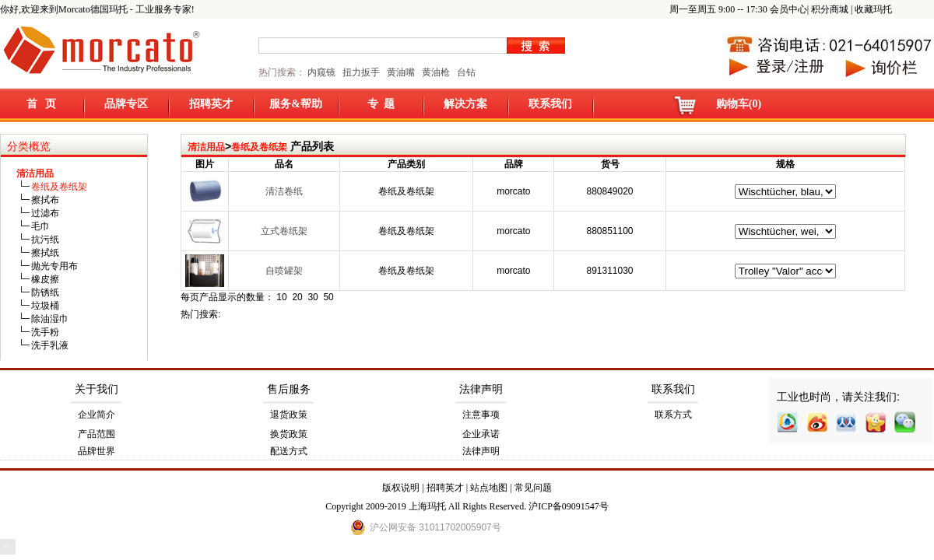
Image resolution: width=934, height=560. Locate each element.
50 (328, 297)
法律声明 (481, 389)
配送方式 (289, 451)
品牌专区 (126, 104)
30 (313, 297)
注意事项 (481, 415)
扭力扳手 (361, 72)
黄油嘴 (401, 72)
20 (297, 297)
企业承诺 (481, 434)
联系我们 (550, 104)
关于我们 (97, 389)
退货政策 (289, 415)
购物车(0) (739, 104)
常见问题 (533, 488)
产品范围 (97, 434)
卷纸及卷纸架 (259, 147)
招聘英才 (211, 104)
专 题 (381, 104)
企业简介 (97, 415)
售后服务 (289, 389)
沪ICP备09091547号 (569, 506)
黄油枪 (436, 72)
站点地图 (489, 488)
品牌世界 (97, 451)
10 (281, 297)
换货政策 (289, 434)
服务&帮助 (296, 104)
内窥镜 (321, 72)
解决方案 (465, 104)
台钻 (465, 72)
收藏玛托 (873, 9)
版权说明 (401, 488)
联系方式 (673, 415)
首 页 (42, 104)
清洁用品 (206, 147)
